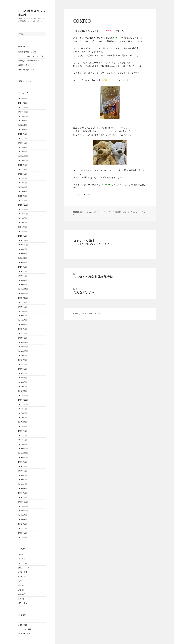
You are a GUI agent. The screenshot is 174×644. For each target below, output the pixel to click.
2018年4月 (23, 378)
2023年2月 (23, 147)
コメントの (25, 629)
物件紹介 (22, 594)
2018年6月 (23, 369)
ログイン (22, 620)
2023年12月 (23, 107)
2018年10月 (23, 351)
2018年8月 (23, 360)
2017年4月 (23, 431)
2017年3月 (23, 435)
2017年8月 (23, 413)
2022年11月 (23, 156)
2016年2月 (23, 493)
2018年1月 (23, 391)
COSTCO (118, 212)
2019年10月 (23, 298)
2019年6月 (23, 316)
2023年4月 (23, 138)
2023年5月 (23, 134)
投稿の (23, 625)
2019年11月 (23, 294)
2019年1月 (23, 338)
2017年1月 (23, 444)
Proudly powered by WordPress (87, 314)
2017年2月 (23, 440)
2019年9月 (23, 302)
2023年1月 (23, 152)
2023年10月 (23, 116)
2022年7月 (23, 174)
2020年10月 (23, 245)
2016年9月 (23, 462)
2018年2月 (23, 387)
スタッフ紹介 (24, 563)
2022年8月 (23, 169)
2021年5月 (23, 227)
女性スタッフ (24, 568)
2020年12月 (23, 240)
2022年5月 (23, 183)
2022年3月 (23, 192)
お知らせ (22, 554)
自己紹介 (22, 599)
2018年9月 (23, 356)
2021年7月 (23, 223)
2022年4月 (23, 187)
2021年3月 (23, 231)
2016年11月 (23, 453)
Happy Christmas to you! (29, 61)
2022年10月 (23, 161)
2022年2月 (23, 196)
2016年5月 (23, 480)
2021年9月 (23, 218)
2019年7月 (23, 311)
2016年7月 (23, 471)
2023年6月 (23, 130)
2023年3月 (23, 143)
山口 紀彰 (23, 577)
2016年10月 (23, 458)
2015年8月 (23, 520)
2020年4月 (23, 271)
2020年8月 (23, 254)
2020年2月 (23, 280)
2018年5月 (23, 373)
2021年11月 (23, 209)
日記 (20, 581)
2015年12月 (23, 502)
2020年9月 (23, 249)
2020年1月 (23, 285)
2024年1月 (23, 103)
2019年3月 (23, 329)
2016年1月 (23, 497)
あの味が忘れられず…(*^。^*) (30, 56)
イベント (22, 559)
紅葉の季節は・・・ (26, 70)
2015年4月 (23, 537)
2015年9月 (23, 515)
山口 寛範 (23, 572)
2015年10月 (23, 511)
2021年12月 (23, 205)
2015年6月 (23, 528)
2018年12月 (23, 342)
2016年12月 (23, 449)
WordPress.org (25, 634)
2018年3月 (23, 382)
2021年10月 (23, 214)
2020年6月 (23, 262)
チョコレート (136, 212)
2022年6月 (23, 178)
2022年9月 (23, 165)
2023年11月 (23, 112)
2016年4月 (23, 484)
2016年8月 (23, 466)
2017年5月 (23, 426)
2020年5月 (23, 267)
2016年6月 (23, 475)
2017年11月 (23, 400)
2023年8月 (23, 121)
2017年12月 (23, 395)
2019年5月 (23, 320)
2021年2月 (23, 236)
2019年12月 (23, 289)
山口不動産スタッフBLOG (32, 13)
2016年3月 (23, 489)
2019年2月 (23, 333)
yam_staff (92, 212)
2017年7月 (23, 418)
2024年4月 (23, 99)
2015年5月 (23, 533)
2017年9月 (23, 409)
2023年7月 (23, 125)
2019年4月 (23, 325)
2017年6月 (23, 422)
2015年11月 (23, 506)
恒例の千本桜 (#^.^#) (27, 52)
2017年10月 (23, 404)
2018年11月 (23, 347)
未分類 (21, 585)
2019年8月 (23, 307)
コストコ (126, 212)
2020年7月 (23, 258)
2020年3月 (23, 276)
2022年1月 (23, 200)
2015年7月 (23, 524)
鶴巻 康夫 (23, 603)
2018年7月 (23, 364)
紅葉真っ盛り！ (25, 65)
